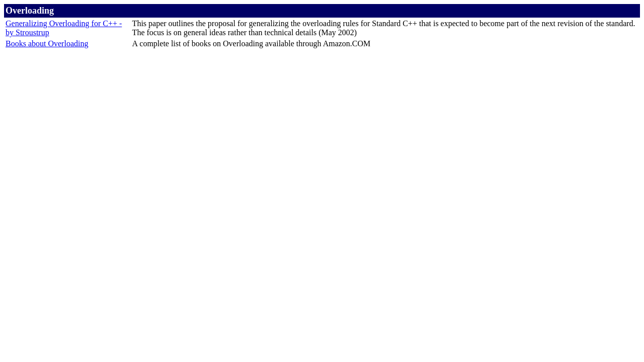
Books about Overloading (47, 43)
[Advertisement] (322, 72)
